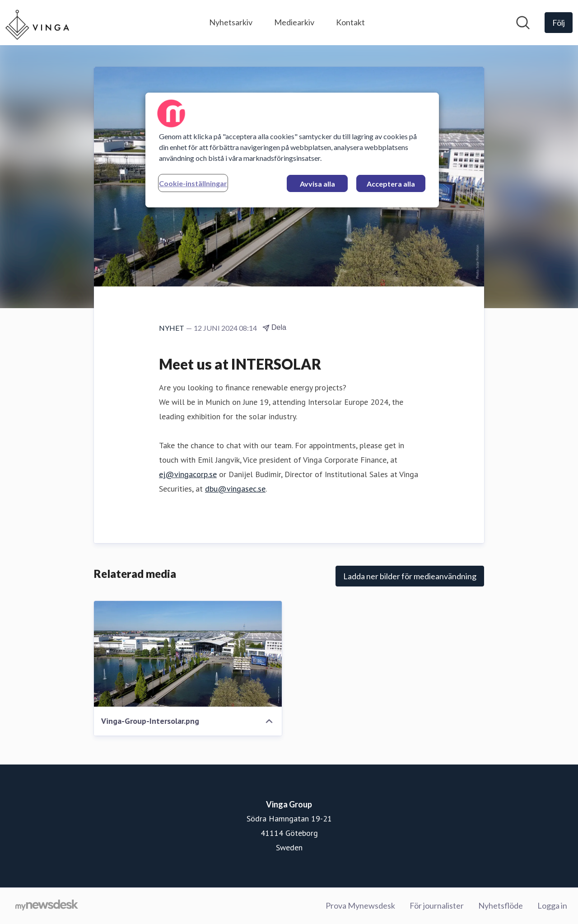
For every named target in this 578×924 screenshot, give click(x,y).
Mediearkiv (294, 22)
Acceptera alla (391, 184)
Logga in (552, 905)
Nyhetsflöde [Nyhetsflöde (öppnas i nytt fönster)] (501, 905)
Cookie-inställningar (193, 183)
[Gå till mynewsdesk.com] (47, 906)
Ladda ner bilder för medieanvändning (410, 576)
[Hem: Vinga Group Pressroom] (37, 23)
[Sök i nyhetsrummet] (523, 23)
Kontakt (350, 22)
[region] (292, 150)
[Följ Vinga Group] (559, 23)
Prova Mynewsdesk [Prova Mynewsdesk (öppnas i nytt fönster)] (360, 905)
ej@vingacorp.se (188, 474)
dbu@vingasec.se (235, 489)
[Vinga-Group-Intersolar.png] (188, 654)
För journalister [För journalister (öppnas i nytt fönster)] (437, 905)
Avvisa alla (317, 184)
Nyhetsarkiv (231, 22)
